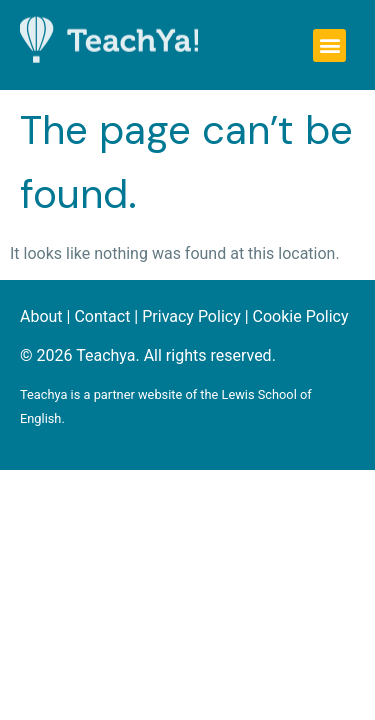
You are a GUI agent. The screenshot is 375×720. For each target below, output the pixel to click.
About (41, 316)
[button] (329, 45)
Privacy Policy (191, 316)
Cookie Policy (301, 316)
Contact (102, 316)
